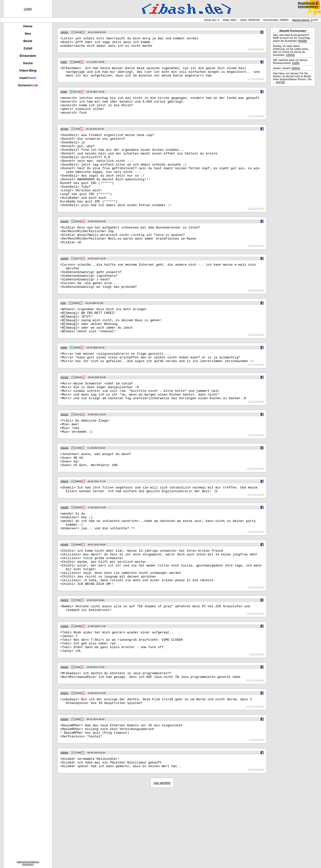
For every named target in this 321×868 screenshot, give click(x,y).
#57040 (64, 137)
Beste (28, 41)
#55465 (64, 598)
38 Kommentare (256, 648)
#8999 (64, 384)
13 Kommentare (256, 51)
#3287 (64, 64)
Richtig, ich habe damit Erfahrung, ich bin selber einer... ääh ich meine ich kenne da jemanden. (292, 50)
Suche (28, 63)
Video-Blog (28, 70)
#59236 (64, 494)
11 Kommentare (256, 124)
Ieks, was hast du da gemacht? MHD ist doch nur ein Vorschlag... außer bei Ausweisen (292, 38)
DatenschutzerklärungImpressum (28, 863)
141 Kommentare (255, 676)
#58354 (64, 789)
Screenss (28, 85)
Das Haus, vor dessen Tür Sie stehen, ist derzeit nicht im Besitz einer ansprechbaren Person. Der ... (292, 78)
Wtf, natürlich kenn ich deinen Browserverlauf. (290, 61)
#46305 (64, 558)
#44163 (64, 244)
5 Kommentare (256, 721)
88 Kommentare (256, 845)
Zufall (28, 48)
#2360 (64, 96)
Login (28, 9)
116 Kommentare (255, 517)
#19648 (64, 689)
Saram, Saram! (287, 68)
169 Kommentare (255, 776)
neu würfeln (162, 858)
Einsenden (28, 56)
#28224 (64, 32)
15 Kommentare (256, 585)
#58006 (64, 826)
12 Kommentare (256, 272)
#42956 (64, 285)
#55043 (64, 530)
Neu (28, 34)
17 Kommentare (256, 83)
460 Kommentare (255, 749)
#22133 (64, 416)
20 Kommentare (256, 545)
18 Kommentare (256, 231)
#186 (63, 335)
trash (28, 78)
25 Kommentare (256, 444)
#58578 (64, 661)
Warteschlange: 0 (302, 20)
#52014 (64, 457)
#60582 (64, 734)
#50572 (64, 762)
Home (28, 26)
